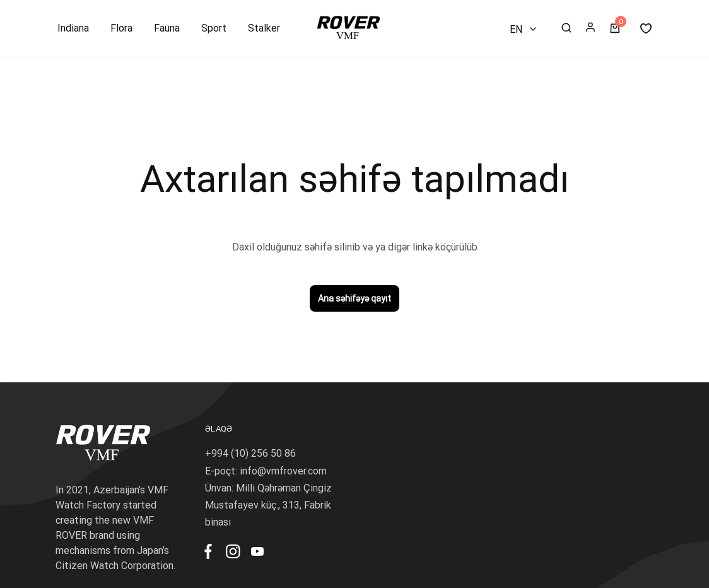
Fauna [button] (167, 28)
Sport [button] (214, 28)
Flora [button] (121, 28)
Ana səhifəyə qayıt (354, 298)
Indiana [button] (73, 28)
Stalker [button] (264, 28)
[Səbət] (614, 29)
